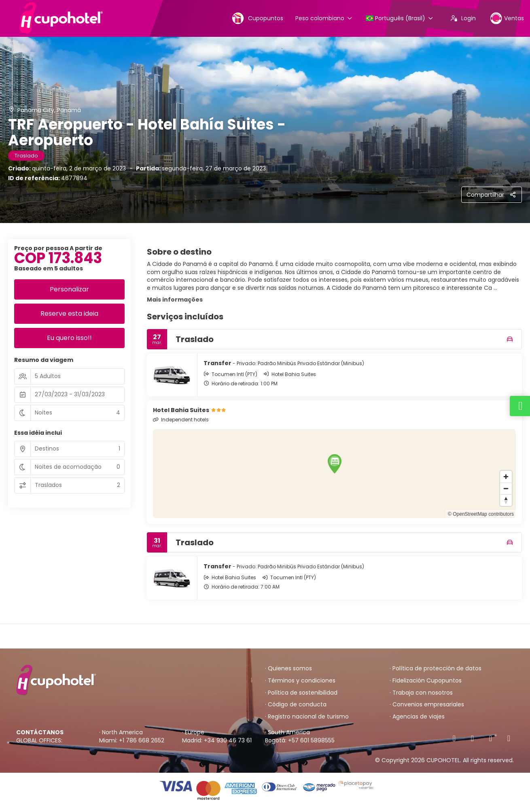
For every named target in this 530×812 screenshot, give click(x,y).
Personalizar (69, 289)
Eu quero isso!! (69, 338)
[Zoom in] (506, 477)
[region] (335, 474)
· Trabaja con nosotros (421, 693)
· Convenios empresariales (427, 705)
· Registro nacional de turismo (307, 717)
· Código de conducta (296, 705)
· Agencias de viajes (417, 717)
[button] (335, 464)
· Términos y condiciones (300, 681)
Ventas (507, 18)
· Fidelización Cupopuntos (426, 681)
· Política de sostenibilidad (301, 693)
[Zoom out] (506, 488)
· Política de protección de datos (436, 669)
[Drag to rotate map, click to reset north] (506, 500)
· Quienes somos (288, 669)
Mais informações (175, 300)
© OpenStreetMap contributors (481, 514)
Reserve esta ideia (69, 314)
